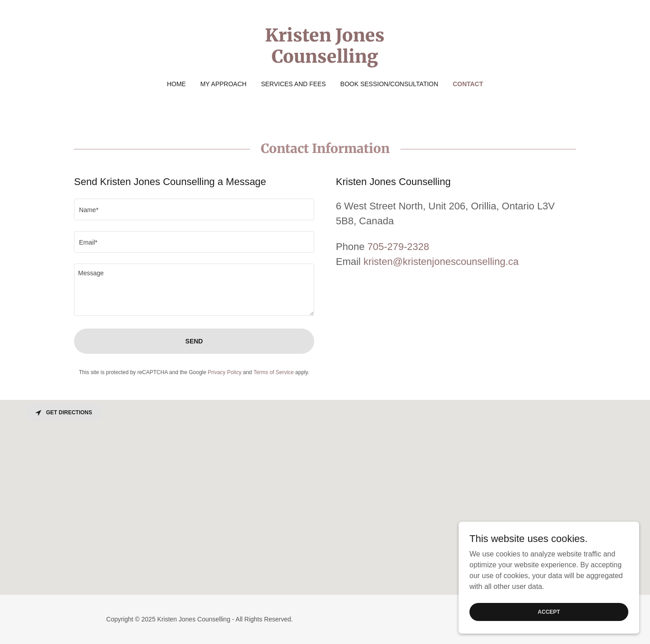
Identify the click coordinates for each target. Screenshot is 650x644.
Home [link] (176, 84)
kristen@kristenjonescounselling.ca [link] (441, 262)
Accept (549, 612)
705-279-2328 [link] (398, 247)
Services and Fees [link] (293, 84)
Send (194, 341)
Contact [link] (468, 84)
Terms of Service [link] (273, 372)
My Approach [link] (223, 84)
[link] (325, 60)
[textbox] (194, 209)
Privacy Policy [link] (225, 372)
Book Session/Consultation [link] (389, 84)
